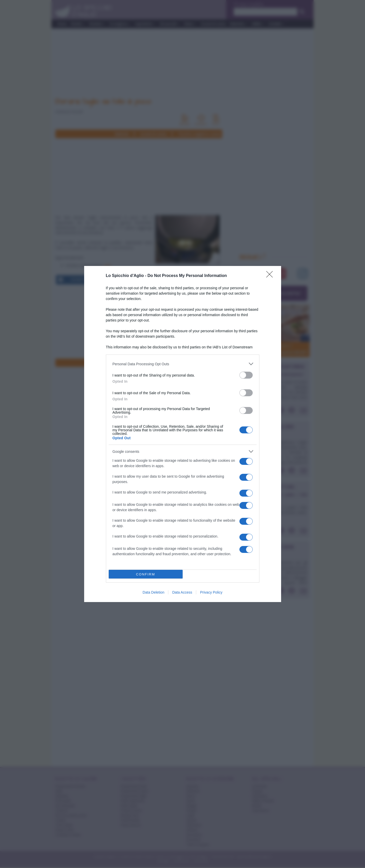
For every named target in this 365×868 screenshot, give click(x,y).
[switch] (246, 375)
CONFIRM (146, 574)
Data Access (182, 592)
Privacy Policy (211, 592)
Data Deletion (154, 592)
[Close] (271, 276)
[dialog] (183, 434)
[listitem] (183, 364)
